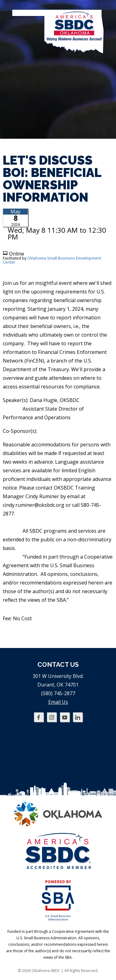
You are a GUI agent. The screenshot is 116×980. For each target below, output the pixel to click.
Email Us (58, 702)
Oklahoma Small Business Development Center (52, 260)
